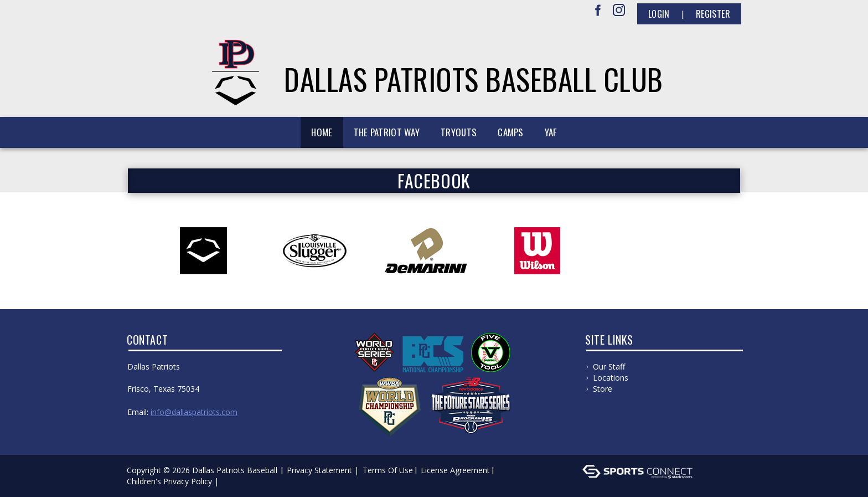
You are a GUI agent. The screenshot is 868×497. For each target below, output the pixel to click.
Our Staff (609, 367)
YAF (551, 132)
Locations (611, 378)
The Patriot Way (387, 132)
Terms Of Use (388, 470)
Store (603, 389)
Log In (237, 481)
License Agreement (455, 470)
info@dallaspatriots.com (194, 412)
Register (713, 14)
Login (659, 14)
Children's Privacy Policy (169, 481)
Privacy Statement (319, 470)
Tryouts (459, 132)
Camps (511, 132)
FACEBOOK (434, 181)
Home (322, 132)
